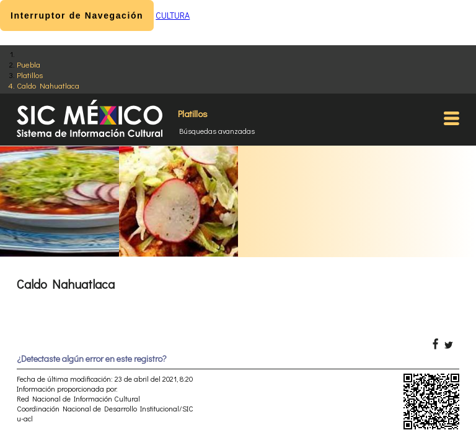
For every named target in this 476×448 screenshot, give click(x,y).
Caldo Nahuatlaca (48, 85)
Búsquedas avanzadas (217, 131)
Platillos (30, 75)
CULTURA (173, 15)
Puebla (29, 64)
